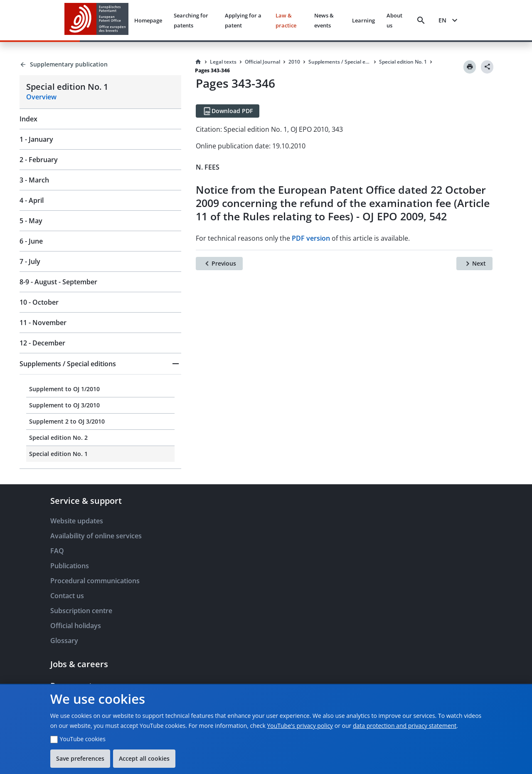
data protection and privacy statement (405, 726)
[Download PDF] (228, 111)
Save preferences (80, 758)
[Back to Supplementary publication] (100, 64)
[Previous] (219, 264)
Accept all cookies (144, 758)
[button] (100, 364)
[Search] (421, 20)
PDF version (311, 238)
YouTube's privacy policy (300, 726)
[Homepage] (198, 62)
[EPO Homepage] (96, 20)
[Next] (474, 264)
